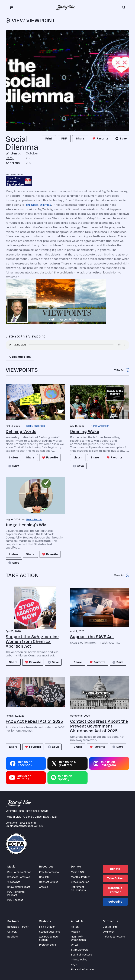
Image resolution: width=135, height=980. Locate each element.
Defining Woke (85, 431)
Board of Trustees (81, 955)
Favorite (100, 139)
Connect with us (49, 882)
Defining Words (21, 431)
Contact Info (110, 927)
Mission (75, 932)
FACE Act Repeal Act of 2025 (34, 721)
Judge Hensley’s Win (26, 525)
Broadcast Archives (19, 877)
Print (49, 139)
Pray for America (49, 872)
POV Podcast (15, 900)
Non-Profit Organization (78, 938)
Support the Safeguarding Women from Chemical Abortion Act (32, 641)
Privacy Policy (79, 960)
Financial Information (83, 970)
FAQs (74, 965)
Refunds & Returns (114, 937)
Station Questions (50, 932)
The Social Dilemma (38, 205)
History (75, 927)
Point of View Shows (19, 872)
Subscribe (115, 902)
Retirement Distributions (78, 889)
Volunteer (108, 932)
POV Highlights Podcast (16, 894)
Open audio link (20, 357)
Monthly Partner (80, 877)
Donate (115, 869)
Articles (44, 887)
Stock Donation (80, 882)
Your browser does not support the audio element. (67, 345)
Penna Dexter (34, 520)
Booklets (44, 877)
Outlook (12, 932)
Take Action (115, 878)
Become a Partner (115, 890)
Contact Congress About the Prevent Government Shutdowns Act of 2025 (99, 726)
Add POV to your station (49, 938)
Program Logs (48, 945)
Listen (14, 457)
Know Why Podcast (19, 887)
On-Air (75, 945)
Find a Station (47, 927)
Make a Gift (78, 872)
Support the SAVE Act (92, 637)
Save (121, 139)
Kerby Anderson (36, 426)
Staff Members (80, 950)
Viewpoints (14, 882)
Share (80, 139)
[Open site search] (124, 7)
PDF (64, 139)
